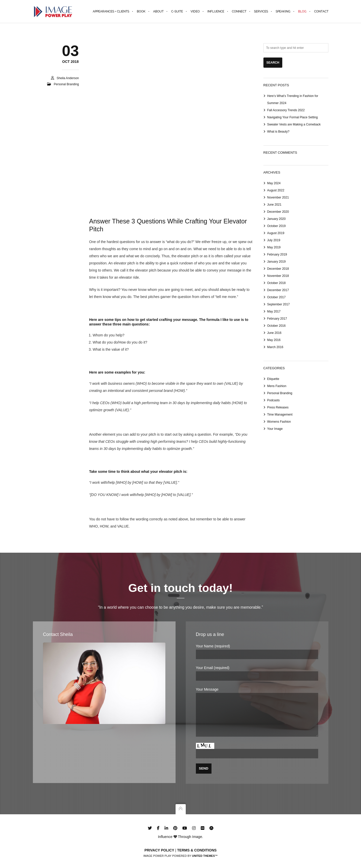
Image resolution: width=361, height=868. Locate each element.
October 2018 (277, 283)
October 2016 (277, 326)
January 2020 (277, 219)
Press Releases (278, 407)
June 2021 (274, 205)
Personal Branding (66, 84)
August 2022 (276, 190)
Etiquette (273, 379)
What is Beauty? (278, 132)
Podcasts (273, 400)
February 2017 (277, 319)
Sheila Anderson (68, 78)
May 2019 (274, 247)
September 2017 (279, 304)
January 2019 (277, 262)
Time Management (280, 415)
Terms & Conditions (197, 850)
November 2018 (278, 276)
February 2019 (277, 254)
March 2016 (275, 347)
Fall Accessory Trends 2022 (286, 110)
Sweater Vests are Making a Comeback (294, 124)
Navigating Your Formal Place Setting (293, 117)
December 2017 (278, 290)
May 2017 (274, 311)
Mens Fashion (277, 386)
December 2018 (278, 269)
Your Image (275, 429)
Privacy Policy (159, 850)
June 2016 (274, 333)
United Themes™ (205, 856)
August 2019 (276, 233)
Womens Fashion (279, 422)
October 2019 (277, 226)
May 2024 (274, 183)
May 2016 (274, 340)
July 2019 (274, 240)
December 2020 (278, 212)
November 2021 (278, 197)
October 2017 (277, 297)
